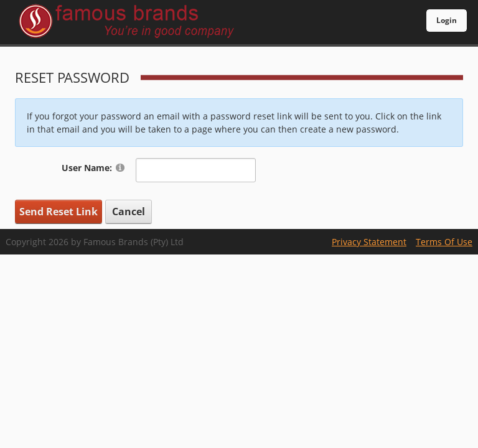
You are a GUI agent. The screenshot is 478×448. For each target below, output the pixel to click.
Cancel (129, 212)
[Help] (120, 167)
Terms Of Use (444, 242)
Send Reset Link (59, 212)
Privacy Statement (369, 242)
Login (447, 20)
